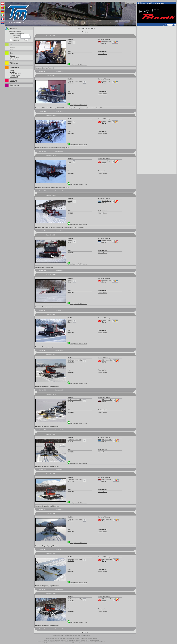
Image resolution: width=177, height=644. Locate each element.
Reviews (12, 56)
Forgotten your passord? (17, 33)
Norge (104, 43)
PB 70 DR (71, 83)
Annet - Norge (106, 41)
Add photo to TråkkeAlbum (79, 65)
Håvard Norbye (102, 54)
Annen (69, 41)
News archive (14, 59)
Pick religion (130, 3)
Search (12, 70)
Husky (69, 202)
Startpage (12, 47)
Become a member (16, 31)
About (11, 49)
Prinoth (70, 201)
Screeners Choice (15, 75)
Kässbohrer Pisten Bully (75, 81)
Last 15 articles (14, 57)
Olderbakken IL (107, 360)
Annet (69, 43)
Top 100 (12, 72)
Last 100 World (15, 73)
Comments (14, 77)
